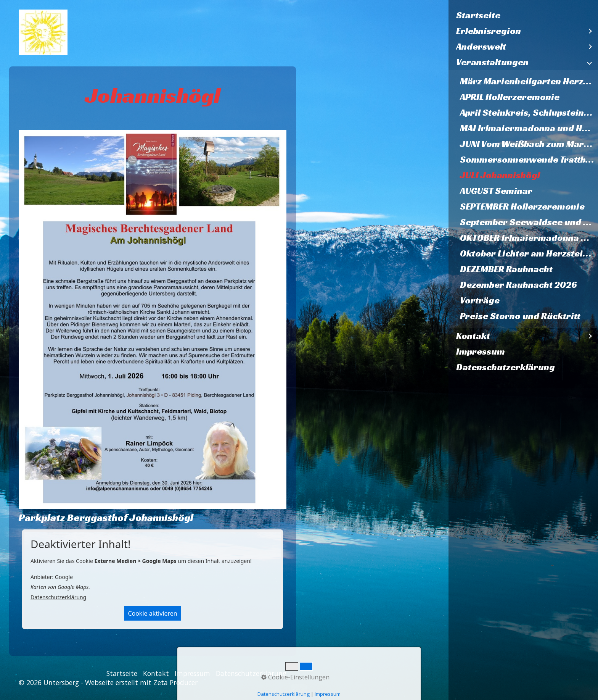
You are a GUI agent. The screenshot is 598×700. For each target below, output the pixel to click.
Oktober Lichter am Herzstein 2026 (529, 253)
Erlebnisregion (489, 31)
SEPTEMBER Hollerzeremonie (522, 206)
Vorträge (480, 300)
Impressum (481, 352)
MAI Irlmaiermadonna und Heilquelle (529, 128)
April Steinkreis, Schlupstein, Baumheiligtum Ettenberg (529, 113)
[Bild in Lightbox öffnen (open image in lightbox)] (153, 319)
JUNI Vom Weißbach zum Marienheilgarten (529, 144)
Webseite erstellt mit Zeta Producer (141, 682)
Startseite (478, 15)
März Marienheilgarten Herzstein (529, 81)
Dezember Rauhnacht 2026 (518, 285)
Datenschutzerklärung (506, 367)
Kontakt (473, 336)
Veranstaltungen (492, 62)
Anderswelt (481, 47)
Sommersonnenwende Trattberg (529, 160)
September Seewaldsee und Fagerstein (529, 222)
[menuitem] (523, 15)
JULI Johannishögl (500, 175)
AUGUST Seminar (496, 191)
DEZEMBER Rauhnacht (506, 269)
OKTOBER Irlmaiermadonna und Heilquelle (529, 238)
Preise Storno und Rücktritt (520, 316)
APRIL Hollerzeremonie (510, 97)
